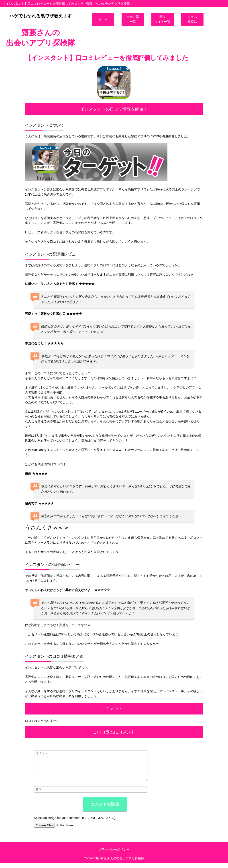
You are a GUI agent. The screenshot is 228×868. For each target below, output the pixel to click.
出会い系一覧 (133, 19)
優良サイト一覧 (163, 19)
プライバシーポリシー (114, 855)
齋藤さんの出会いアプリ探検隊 (41, 38)
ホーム (103, 19)
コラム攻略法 (192, 19)
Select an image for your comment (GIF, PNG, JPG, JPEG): (75, 823)
